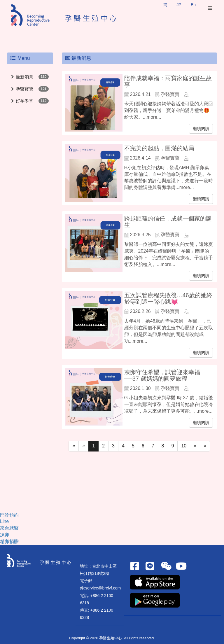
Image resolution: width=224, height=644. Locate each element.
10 (184, 446)
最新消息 (24, 77)
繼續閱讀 (201, 129)
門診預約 (9, 515)
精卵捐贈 (9, 541)
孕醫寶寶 (24, 89)
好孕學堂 (24, 101)
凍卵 (5, 535)
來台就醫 (9, 528)
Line (4, 521)
